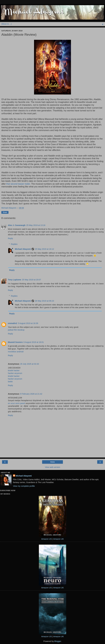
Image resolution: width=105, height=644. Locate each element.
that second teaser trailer (18, 184)
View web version (52, 467)
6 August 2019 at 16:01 (34, 342)
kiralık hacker (14, 370)
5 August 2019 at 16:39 (28, 323)
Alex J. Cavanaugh (17, 225)
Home (52, 462)
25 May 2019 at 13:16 (36, 225)
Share (5, 212)
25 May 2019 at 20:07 (31, 280)
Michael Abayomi (23, 249)
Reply (10, 238)
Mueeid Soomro (15, 342)
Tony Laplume (14, 280)
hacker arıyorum (15, 373)
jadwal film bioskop (16, 330)
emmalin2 (12, 323)
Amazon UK (58, 539)
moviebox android (16, 352)
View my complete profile (24, 486)
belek (10, 382)
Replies (14, 244)
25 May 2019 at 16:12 (44, 249)
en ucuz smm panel (16, 403)
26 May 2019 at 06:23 (44, 301)
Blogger (58, 641)
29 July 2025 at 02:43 (30, 364)
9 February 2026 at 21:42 (31, 394)
